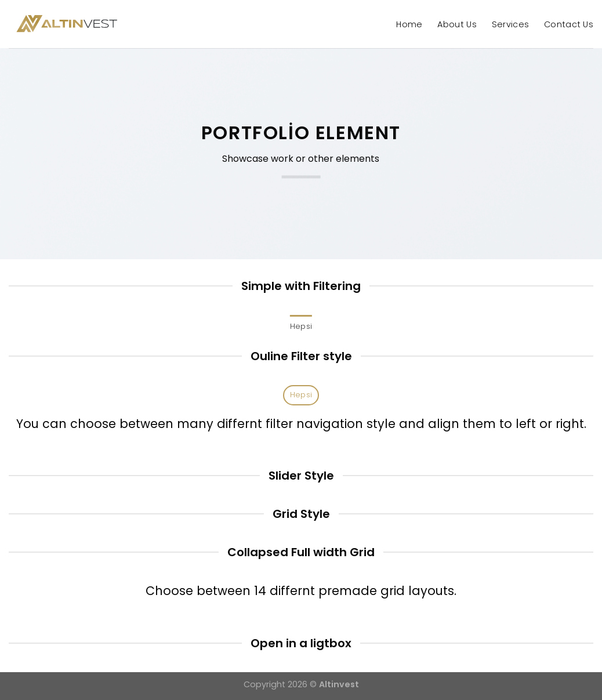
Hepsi (301, 326)
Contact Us (569, 24)
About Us (457, 24)
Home (409, 24)
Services (510, 24)
